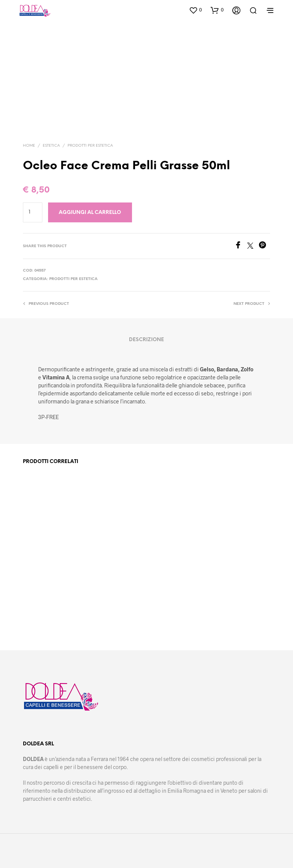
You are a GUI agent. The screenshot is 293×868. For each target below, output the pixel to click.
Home (29, 146)
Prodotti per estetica (90, 146)
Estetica (51, 146)
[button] (195, 10)
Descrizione (146, 340)
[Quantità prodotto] (33, 212)
